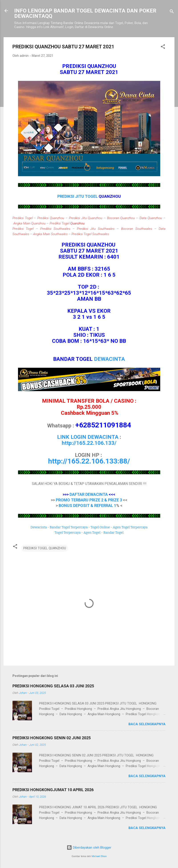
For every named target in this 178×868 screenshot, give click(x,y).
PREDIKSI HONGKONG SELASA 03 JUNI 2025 (53, 686)
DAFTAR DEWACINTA (89, 494)
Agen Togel (92, 533)
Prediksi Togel (23, 218)
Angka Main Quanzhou (29, 223)
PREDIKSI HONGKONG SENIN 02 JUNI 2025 (52, 738)
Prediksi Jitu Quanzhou (86, 218)
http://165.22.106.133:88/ (89, 461)
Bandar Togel (113, 533)
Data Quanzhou (151, 218)
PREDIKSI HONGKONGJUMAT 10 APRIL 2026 (53, 790)
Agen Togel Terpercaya (130, 527)
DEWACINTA (109, 359)
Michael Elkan (99, 856)
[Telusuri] (172, 12)
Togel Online (100, 527)
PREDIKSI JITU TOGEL (78, 196)
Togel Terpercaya (67, 533)
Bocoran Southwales (137, 229)
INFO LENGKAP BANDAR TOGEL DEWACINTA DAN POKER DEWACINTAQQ (85, 13)
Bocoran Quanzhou (121, 218)
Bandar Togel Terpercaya (69, 527)
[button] (163, 47)
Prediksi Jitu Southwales (96, 229)
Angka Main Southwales (50, 234)
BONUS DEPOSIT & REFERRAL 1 (87, 505)
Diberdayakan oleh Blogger (89, 848)
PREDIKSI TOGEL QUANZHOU (45, 548)
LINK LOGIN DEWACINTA (88, 437)
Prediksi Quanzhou (51, 218)
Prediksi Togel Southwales (90, 234)
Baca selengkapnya (147, 724)
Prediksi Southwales (55, 229)
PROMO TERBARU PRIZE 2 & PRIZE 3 (89, 500)
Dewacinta (39, 527)
